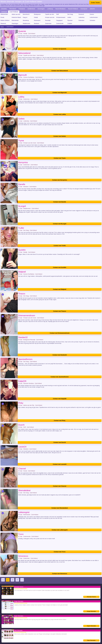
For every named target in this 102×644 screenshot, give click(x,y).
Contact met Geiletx (60, 136)
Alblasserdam (4, 14)
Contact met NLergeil (60, 224)
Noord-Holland (73, 9)
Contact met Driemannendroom (60, 333)
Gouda (2, 17)
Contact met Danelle (60, 202)
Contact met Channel (60, 486)
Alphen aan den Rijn (16, 15)
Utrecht (92, 9)
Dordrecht (81, 14)
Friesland (22, 9)
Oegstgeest (59, 20)
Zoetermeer (48, 23)
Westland (37, 23)
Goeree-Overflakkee (93, 15)
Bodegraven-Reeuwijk (37, 15)
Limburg (50, 9)
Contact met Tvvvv (60, 552)
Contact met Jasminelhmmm (60, 377)
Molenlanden (15, 20)
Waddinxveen (26, 23)
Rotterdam (81, 20)
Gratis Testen (95, 2)
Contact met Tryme (60, 158)
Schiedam (92, 20)
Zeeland (4, 12)
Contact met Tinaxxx (60, 311)
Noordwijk (48, 20)
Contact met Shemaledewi (60, 508)
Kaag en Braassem (26, 18)
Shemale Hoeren (91, 597)
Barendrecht (26, 14)
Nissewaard (37, 20)
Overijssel (84, 9)
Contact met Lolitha (60, 114)
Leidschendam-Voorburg (94, 18)
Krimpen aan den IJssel (50, 18)
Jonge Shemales (91, 611)
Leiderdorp (81, 17)
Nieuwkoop (26, 20)
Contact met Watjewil (60, 289)
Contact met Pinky (60, 421)
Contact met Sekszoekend (60, 71)
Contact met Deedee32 (60, 355)
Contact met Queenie (60, 49)
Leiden (69, 17)
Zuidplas (70, 23)
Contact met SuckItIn (60, 267)
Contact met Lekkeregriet (60, 530)
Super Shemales (91, 626)
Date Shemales (91, 640)
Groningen (41, 9)
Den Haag (70, 14)
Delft (58, 14)
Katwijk (36, 17)
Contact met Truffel (60, 246)
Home (2, 27)
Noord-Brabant (60, 9)
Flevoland (13, 9)
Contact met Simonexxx (60, 574)
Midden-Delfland (5, 20)
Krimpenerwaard (61, 17)
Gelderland (31, 9)
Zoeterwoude (60, 23)
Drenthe (4, 9)
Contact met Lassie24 (60, 464)
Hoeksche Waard (16, 17)
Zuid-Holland (14, 12)
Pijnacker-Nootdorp (70, 21)
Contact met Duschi (60, 442)
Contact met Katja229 (60, 399)
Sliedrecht (3, 23)
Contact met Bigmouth (60, 93)
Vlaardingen (15, 23)
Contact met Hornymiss (60, 180)
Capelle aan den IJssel (50, 15)
